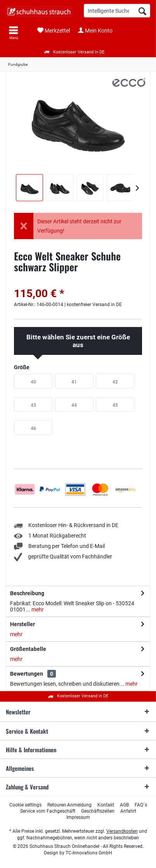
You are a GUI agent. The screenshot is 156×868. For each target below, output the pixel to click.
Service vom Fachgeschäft (48, 811)
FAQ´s (141, 805)
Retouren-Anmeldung (69, 805)
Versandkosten (122, 831)
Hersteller (23, 624)
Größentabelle (28, 649)
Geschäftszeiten (98, 811)
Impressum (78, 817)
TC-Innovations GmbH (89, 853)
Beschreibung (27, 593)
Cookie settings (25, 805)
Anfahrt (128, 811)
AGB (124, 805)
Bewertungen (27, 674)
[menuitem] (14, 33)
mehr (37, 609)
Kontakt (106, 805)
